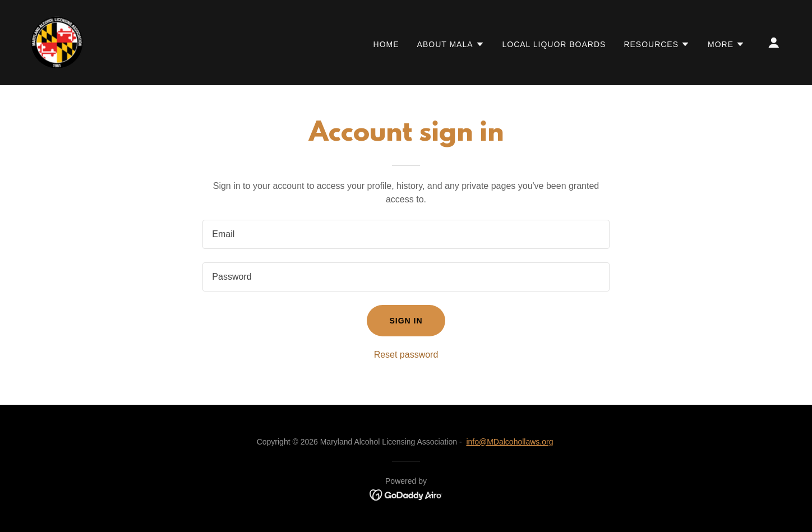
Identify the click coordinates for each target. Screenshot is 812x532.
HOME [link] (386, 44)
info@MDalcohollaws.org (509, 442)
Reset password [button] (406, 355)
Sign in (406, 321)
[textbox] (406, 234)
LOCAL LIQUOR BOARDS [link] (554, 44)
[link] (57, 42)
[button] (451, 44)
